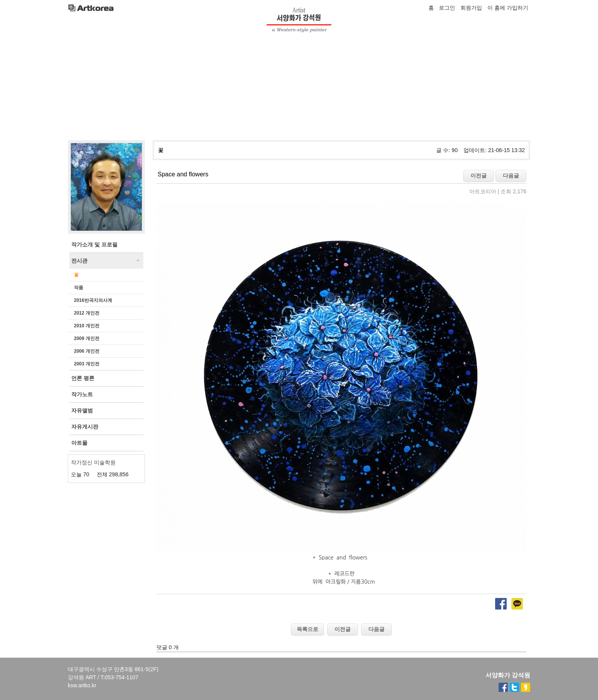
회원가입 (471, 8)
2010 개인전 (87, 326)
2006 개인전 (87, 351)
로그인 (447, 8)
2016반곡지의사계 (93, 300)
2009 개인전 (87, 338)
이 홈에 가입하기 (508, 8)
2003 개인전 (87, 364)
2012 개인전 (87, 313)
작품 (79, 288)
